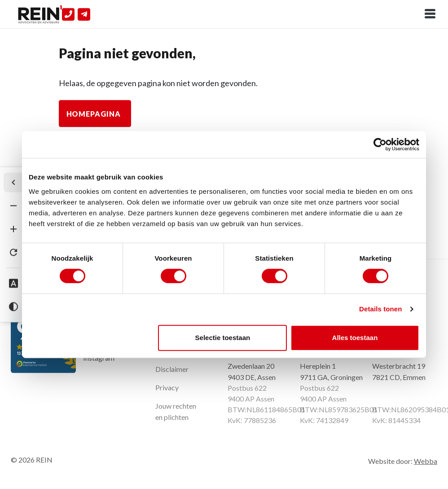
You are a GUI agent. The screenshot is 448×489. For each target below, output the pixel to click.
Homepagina (94, 114)
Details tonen (380, 309)
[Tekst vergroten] (13, 229)
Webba (426, 461)
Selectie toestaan (223, 338)
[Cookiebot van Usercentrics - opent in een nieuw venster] (380, 144)
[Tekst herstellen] (13, 253)
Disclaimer (172, 369)
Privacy (167, 387)
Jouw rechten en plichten (176, 411)
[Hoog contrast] (13, 307)
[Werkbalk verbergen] (13, 183)
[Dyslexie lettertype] (13, 284)
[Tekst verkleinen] (13, 206)
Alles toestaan (355, 338)
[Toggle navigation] (430, 14)
